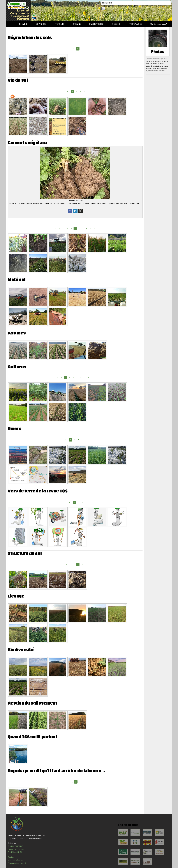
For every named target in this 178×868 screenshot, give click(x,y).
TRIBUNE (77, 24)
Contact (11, 857)
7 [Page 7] (83, 229)
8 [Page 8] (87, 229)
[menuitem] (11, 24)
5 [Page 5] (77, 378)
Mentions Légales (15, 860)
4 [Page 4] (71, 229)
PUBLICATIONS (96, 24)
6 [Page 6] (79, 229)
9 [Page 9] (91, 229)
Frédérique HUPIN (16, 852)
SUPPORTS (41, 24)
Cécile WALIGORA (16, 849)
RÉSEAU (116, 24)
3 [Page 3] (80, 91)
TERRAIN (60, 24)
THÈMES (23, 24)
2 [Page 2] (74, 49)
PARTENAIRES (135, 24)
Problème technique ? (17, 863)
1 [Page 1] (70, 49)
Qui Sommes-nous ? (159, 24)
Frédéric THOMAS (16, 846)
